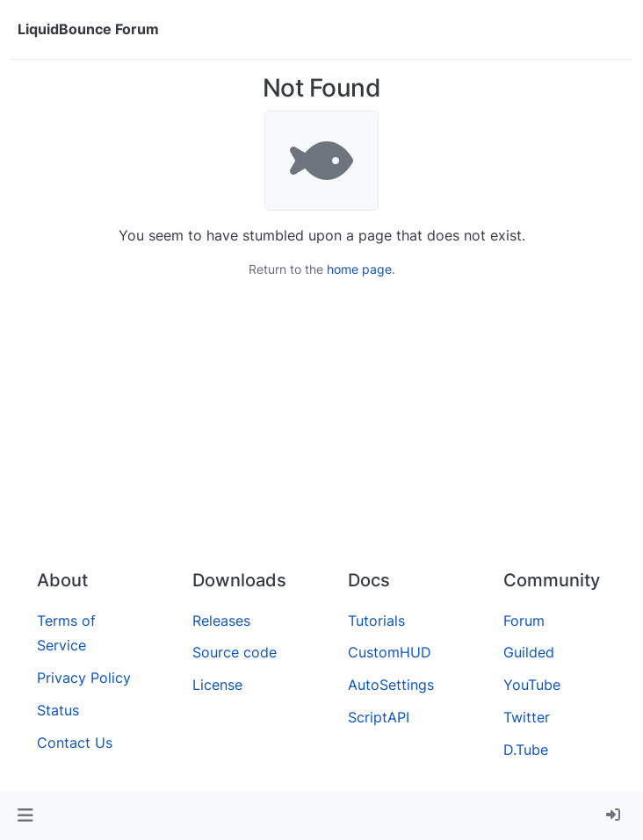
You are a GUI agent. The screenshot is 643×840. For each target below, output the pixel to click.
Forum (524, 621)
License (217, 685)
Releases (221, 621)
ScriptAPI (379, 717)
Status (58, 710)
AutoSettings (391, 685)
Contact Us (75, 743)
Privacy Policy (84, 678)
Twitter (527, 717)
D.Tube (526, 750)
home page (359, 269)
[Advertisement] (321, 424)
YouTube (532, 685)
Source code (235, 652)
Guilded (529, 652)
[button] (25, 815)
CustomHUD (390, 652)
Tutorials (376, 621)
